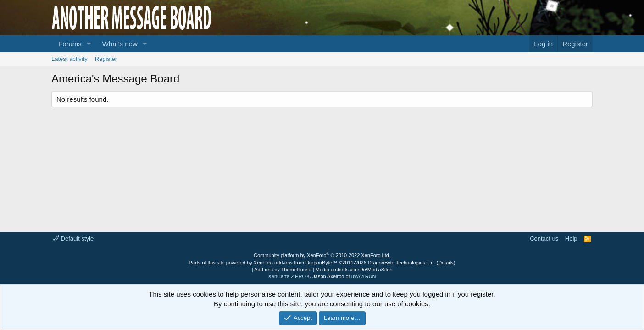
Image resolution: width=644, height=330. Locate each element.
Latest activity (69, 59)
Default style (73, 239)
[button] (89, 44)
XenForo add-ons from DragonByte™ (295, 263)
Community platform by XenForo (322, 255)
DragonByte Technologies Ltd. (402, 263)
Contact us (544, 239)
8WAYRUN (364, 276)
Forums (70, 44)
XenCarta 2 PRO (287, 276)
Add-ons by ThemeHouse (283, 269)
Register (106, 59)
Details (446, 263)
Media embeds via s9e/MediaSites (354, 269)
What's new (120, 44)
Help (571, 239)
